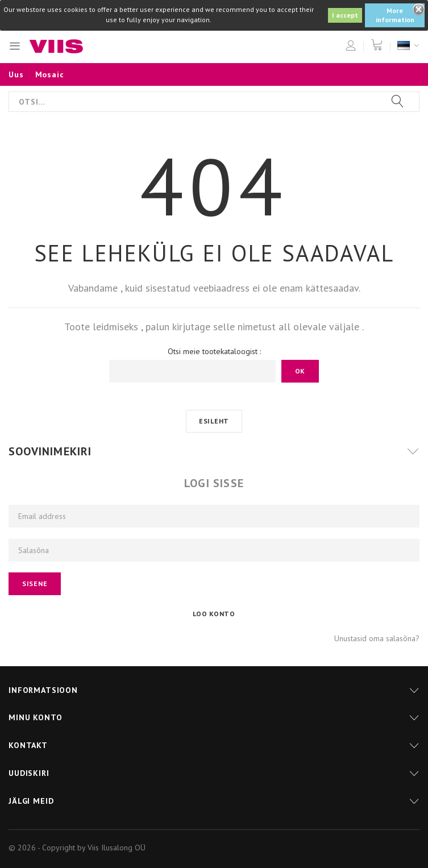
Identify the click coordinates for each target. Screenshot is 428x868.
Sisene (35, 583)
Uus (16, 74)
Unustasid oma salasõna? (377, 638)
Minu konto (35, 717)
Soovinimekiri (50, 451)
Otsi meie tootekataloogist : (214, 351)
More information (395, 15)
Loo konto (214, 614)
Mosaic (50, 74)
